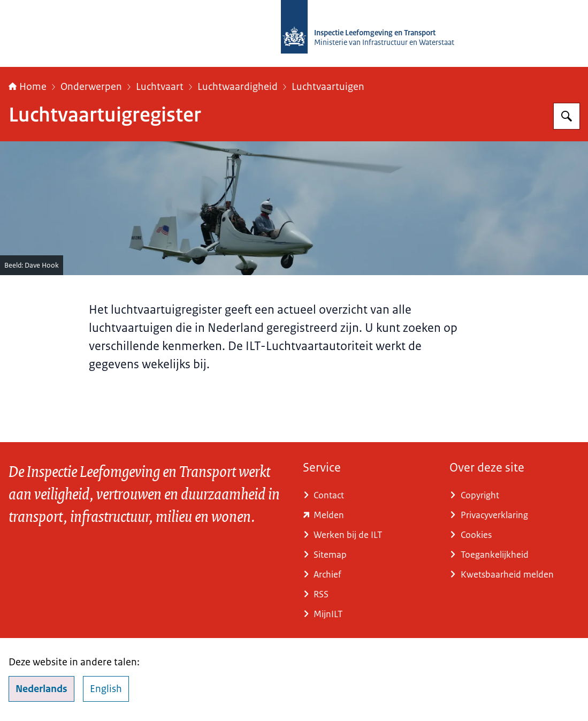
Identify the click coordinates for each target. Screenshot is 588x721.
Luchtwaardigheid (238, 87)
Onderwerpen (91, 87)
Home (28, 87)
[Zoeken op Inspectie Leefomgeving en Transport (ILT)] (567, 116)
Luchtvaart (160, 87)
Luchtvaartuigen (328, 87)
